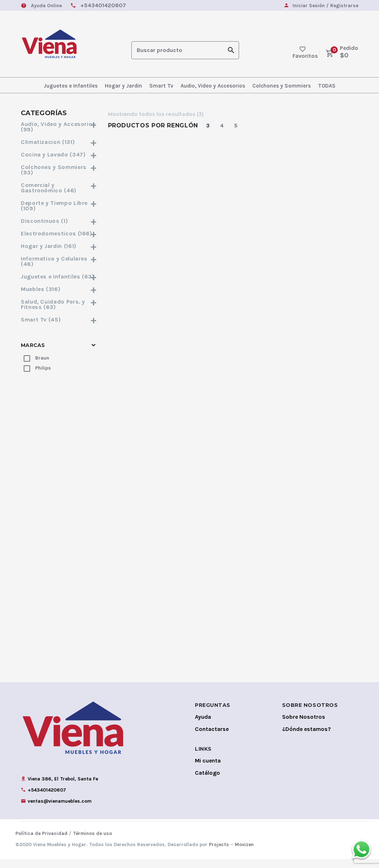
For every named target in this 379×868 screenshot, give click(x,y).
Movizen (244, 853)
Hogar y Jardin (123, 86)
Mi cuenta (208, 770)
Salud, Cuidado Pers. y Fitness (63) (59, 304)
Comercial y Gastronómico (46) (59, 188)
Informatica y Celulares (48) (59, 261)
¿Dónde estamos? (307, 738)
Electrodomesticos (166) (59, 233)
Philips (43, 368)
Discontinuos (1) (59, 221)
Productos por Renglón (153, 125)
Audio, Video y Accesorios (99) (59, 127)
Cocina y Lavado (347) (59, 154)
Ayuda (203, 726)
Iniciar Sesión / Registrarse (325, 6)
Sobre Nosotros (304, 726)
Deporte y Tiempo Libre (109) (59, 206)
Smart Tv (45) (59, 320)
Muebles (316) (59, 289)
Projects (219, 853)
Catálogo (207, 782)
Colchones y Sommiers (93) (59, 170)
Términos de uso (92, 842)
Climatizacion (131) (59, 142)
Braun (42, 358)
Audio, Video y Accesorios (213, 86)
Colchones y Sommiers (282, 86)
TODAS (327, 86)
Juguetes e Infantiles (71, 86)
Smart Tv (161, 86)
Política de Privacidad (41, 842)
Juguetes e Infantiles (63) (59, 276)
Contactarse (212, 738)
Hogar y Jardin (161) (59, 246)
